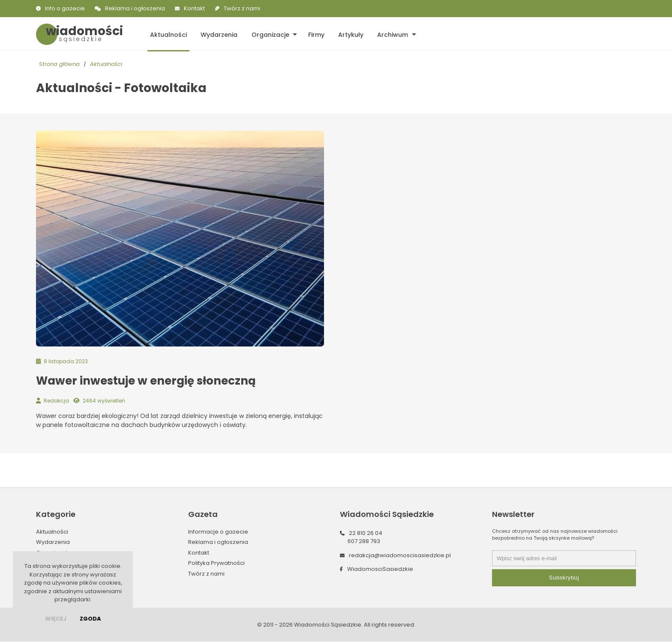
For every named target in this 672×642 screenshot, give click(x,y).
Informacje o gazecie (218, 532)
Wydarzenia (217, 34)
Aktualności (168, 34)
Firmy (312, 34)
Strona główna (59, 64)
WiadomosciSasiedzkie (380, 569)
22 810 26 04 (366, 533)
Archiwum (387, 34)
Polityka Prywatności (216, 563)
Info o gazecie (65, 8)
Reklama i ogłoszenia (135, 8)
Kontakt (194, 8)
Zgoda (90, 619)
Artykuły (346, 34)
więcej (56, 619)
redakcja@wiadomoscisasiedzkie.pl (400, 556)
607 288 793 (364, 542)
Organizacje (267, 34)
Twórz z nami (242, 8)
